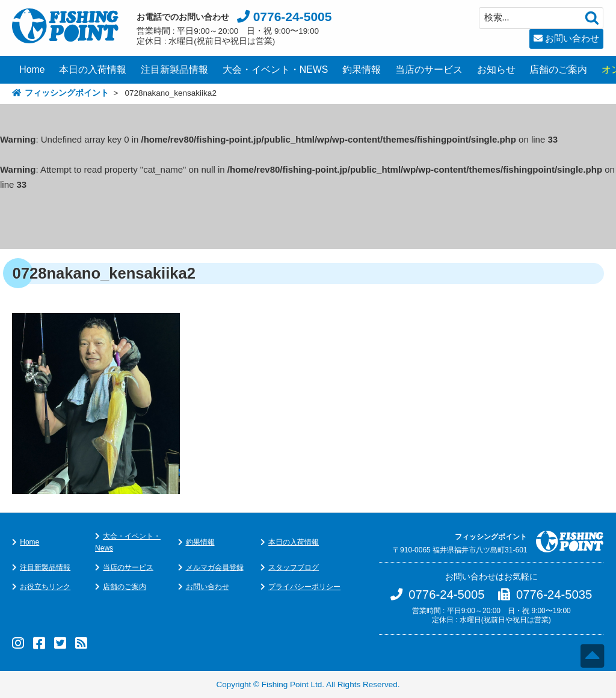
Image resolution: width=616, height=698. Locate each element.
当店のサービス (429, 69)
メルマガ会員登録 (215, 567)
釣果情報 (362, 69)
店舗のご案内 (558, 69)
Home (32, 69)
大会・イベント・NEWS (276, 69)
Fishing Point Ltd (292, 684)
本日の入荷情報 (93, 69)
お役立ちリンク (45, 587)
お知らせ (496, 69)
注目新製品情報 (174, 69)
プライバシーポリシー (304, 587)
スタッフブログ (294, 567)
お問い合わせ (572, 38)
